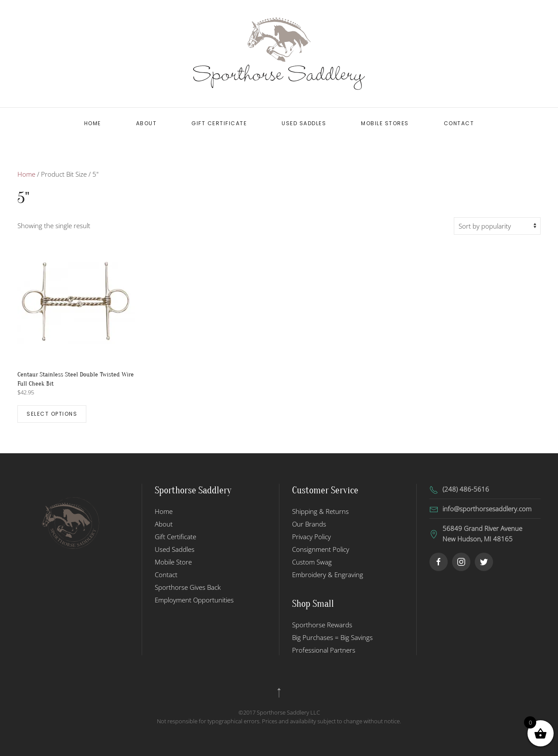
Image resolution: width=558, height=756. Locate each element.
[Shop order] (497, 226)
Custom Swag (312, 562)
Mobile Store (173, 562)
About (146, 123)
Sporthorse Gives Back (188, 587)
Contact (459, 123)
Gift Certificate (219, 123)
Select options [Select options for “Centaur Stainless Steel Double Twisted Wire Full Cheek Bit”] (52, 414)
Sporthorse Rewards (322, 625)
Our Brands (309, 524)
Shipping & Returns (320, 511)
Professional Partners (324, 650)
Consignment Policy (321, 549)
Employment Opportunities (194, 600)
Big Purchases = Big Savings (332, 637)
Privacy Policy (311, 537)
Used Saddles (304, 123)
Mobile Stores (385, 123)
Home (93, 123)
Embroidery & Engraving (328, 575)
